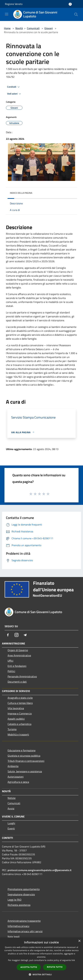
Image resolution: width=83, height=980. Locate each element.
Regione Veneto (14, 4)
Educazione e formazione (22, 750)
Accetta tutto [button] (29, 967)
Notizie (12, 798)
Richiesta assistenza (19, 905)
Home (7, 28)
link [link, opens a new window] (73, 960)
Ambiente (13, 766)
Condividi (14, 87)
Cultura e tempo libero (20, 703)
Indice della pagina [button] (21, 193)
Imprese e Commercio (20, 713)
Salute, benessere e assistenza (25, 771)
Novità (19, 28)
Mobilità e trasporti (18, 734)
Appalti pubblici (16, 719)
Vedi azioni (15, 94)
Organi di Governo (18, 650)
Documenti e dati (17, 682)
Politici (11, 671)
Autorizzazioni (16, 777)
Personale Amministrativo (22, 676)
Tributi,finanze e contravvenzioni (26, 761)
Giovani (49, 28)
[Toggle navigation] (7, 14)
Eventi (11, 828)
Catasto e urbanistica (19, 724)
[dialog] (41, 959)
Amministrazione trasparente (24, 921)
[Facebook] (8, 635)
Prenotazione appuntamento (24, 889)
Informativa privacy (18, 926)
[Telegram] (25, 635)
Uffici (10, 661)
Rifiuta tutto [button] (55, 967)
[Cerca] (76, 14)
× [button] (79, 941)
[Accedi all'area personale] (70, 4)
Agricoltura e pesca (18, 782)
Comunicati (33, 28)
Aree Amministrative (19, 655)
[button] (42, 974)
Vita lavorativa (16, 708)
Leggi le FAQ (15, 900)
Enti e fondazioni (17, 666)
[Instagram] (17, 635)
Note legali (14, 937)
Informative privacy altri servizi (25, 931)
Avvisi (11, 808)
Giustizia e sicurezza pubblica (24, 756)
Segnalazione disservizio (21, 894)
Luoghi (11, 823)
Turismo (12, 729)
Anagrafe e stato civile (20, 698)
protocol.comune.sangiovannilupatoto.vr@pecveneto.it (40, 870)
